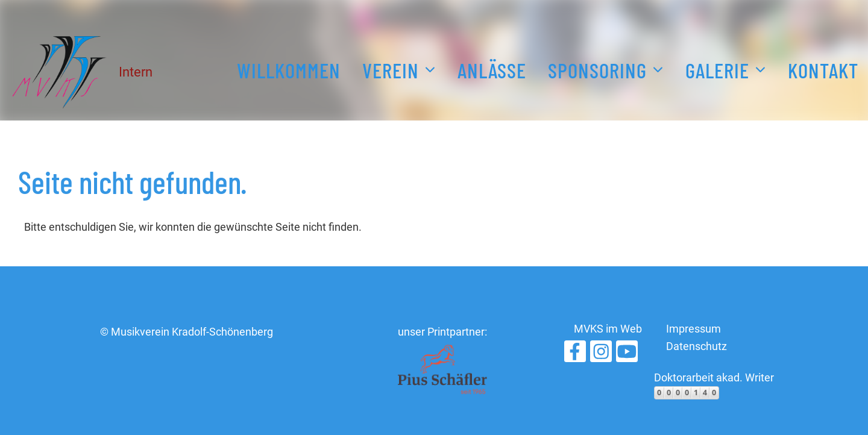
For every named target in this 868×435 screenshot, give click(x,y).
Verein (399, 68)
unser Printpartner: (442, 332)
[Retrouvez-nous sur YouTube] (627, 355)
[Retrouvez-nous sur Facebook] (575, 355)
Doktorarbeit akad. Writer (714, 377)
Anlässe (492, 70)
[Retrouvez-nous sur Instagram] (601, 355)
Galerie (726, 68)
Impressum (693, 329)
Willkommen (289, 70)
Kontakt (823, 70)
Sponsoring (606, 68)
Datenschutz (697, 346)
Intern (136, 72)
